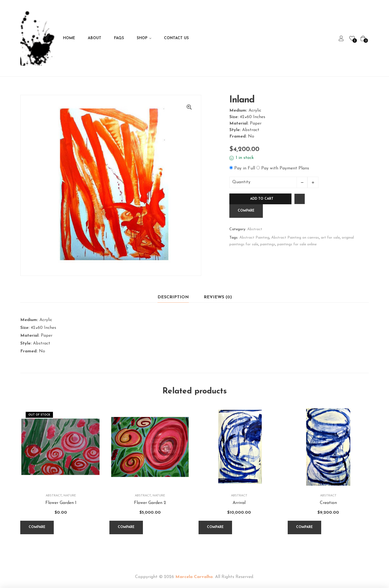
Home (69, 38)
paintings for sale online (297, 244)
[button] (189, 107)
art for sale (330, 238)
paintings (268, 244)
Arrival (239, 503)
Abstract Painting (254, 238)
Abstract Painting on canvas (295, 238)
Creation (328, 503)
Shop (142, 38)
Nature (70, 496)
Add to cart (262, 199)
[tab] (173, 297)
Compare (246, 211)
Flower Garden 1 (61, 503)
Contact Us (176, 38)
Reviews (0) (218, 297)
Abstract (255, 229)
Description (173, 297)
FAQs (119, 38)
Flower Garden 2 (150, 503)
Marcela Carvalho (194, 577)
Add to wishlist (300, 199)
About (95, 38)
